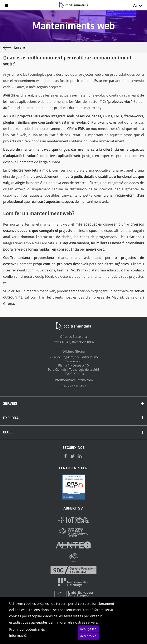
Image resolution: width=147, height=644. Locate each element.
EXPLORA (73, 418)
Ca (138, 6)
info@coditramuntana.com (74, 380)
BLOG (73, 432)
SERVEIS (73, 404)
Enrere (14, 47)
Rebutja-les (88, 629)
